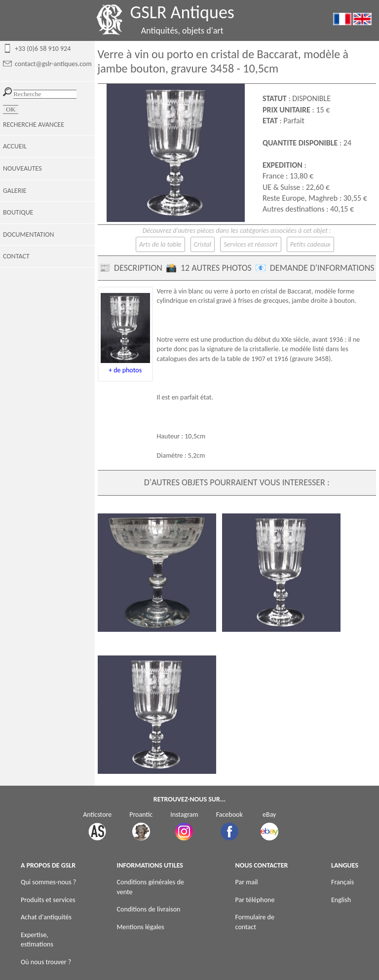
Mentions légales (141, 927)
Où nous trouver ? (46, 962)
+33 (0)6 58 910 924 (43, 49)
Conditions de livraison (149, 909)
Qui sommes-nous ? (48, 882)
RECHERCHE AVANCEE (34, 125)
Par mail (247, 882)
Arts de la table (160, 244)
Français (342, 882)
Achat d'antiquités (46, 917)
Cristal (203, 244)
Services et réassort (250, 244)
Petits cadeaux (310, 244)
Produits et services (48, 900)
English (341, 900)
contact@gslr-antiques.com (53, 64)
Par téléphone (255, 900)
